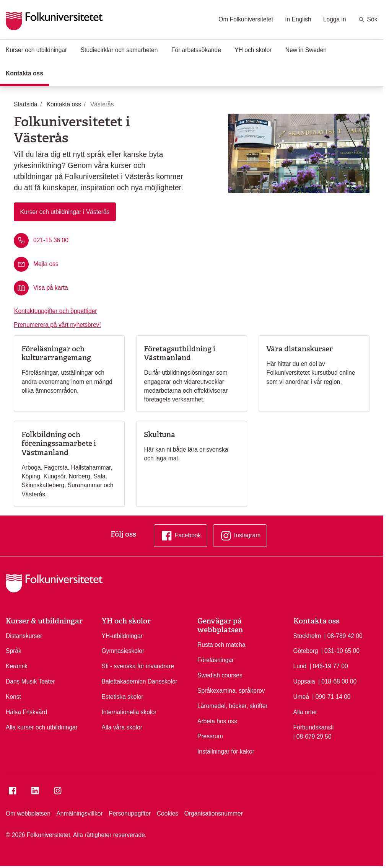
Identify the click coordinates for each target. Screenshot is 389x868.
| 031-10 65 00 (340, 650)
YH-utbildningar (122, 636)
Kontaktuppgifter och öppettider (56, 311)
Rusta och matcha (221, 645)
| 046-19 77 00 (329, 666)
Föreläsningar (216, 660)
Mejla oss (46, 264)
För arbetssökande (196, 50)
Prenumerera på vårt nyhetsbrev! (57, 325)
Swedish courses (220, 675)
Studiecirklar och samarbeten (119, 50)
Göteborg (306, 651)
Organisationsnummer (214, 813)
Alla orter (305, 712)
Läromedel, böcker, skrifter (233, 706)
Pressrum (210, 736)
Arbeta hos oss (217, 721)
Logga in (335, 19)
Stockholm (307, 636)
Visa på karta (51, 288)
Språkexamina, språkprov (231, 691)
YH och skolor (253, 50)
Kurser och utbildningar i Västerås (65, 212)
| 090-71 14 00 (331, 696)
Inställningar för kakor (226, 751)
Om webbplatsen (28, 813)
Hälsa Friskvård (26, 712)
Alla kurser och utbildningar (42, 727)
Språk (14, 651)
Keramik (17, 666)
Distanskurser (24, 636)
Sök (368, 20)
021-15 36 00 (51, 240)
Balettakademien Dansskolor (140, 681)
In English (298, 19)
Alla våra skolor (122, 727)
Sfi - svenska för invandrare (138, 666)
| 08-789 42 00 (343, 635)
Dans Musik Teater (30, 681)
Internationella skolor (129, 712)
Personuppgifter (130, 813)
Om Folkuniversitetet (246, 19)
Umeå (301, 697)
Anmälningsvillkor (79, 813)
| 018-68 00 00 (337, 681)
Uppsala (304, 681)
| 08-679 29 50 (313, 736)
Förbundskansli (314, 727)
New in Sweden (306, 50)
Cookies (168, 813)
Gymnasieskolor (123, 651)
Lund (300, 666)
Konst (13, 697)
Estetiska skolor (123, 697)
